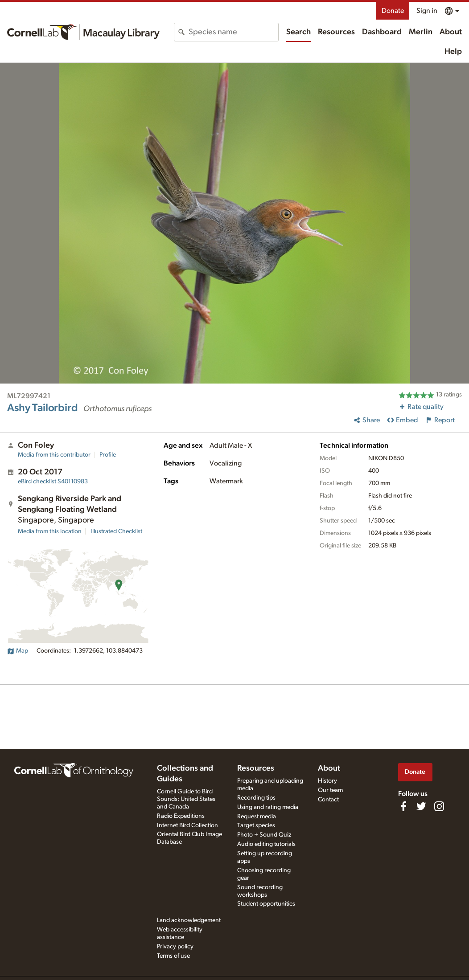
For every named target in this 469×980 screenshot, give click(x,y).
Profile (108, 455)
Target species (256, 825)
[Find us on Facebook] (403, 806)
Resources (336, 32)
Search (298, 32)
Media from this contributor (54, 455)
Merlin (421, 32)
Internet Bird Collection (187, 825)
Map (18, 651)
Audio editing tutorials (266, 844)
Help (453, 52)
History (327, 781)
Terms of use (173, 956)
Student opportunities (266, 904)
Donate (393, 11)
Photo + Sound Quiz (264, 835)
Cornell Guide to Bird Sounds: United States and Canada (186, 799)
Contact (328, 800)
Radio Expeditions (181, 816)
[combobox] (233, 32)
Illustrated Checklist (116, 531)
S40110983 (53, 482)
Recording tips (256, 798)
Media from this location (50, 531)
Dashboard (382, 32)
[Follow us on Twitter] (421, 806)
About (451, 32)
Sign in (427, 11)
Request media (257, 817)
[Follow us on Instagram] (439, 806)
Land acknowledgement (189, 920)
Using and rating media (268, 807)
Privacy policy (175, 947)
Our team (330, 790)
